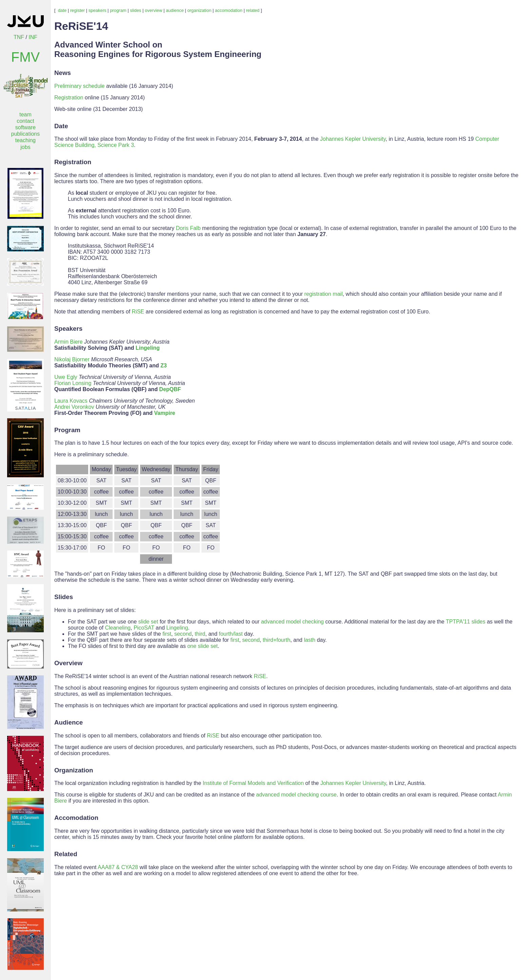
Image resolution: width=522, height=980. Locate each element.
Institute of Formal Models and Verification (253, 783)
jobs (25, 147)
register (78, 10)
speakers (98, 10)
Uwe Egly (66, 377)
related (253, 10)
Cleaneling (118, 628)
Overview (68, 663)
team (25, 114)
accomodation (229, 10)
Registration (69, 98)
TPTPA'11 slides (466, 622)
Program (67, 430)
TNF (19, 37)
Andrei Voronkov (74, 407)
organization (199, 10)
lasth (310, 640)
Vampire (165, 413)
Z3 (164, 366)
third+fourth (277, 640)
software (25, 127)
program (118, 10)
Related (66, 854)
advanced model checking (292, 622)
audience (175, 10)
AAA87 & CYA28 (118, 867)
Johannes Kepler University (353, 139)
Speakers (68, 329)
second (183, 634)
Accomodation (76, 818)
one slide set (202, 646)
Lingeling (148, 348)
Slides (64, 597)
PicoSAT (144, 628)
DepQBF (170, 389)
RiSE (138, 312)
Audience (69, 722)
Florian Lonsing (73, 383)
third (200, 634)
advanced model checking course (296, 795)
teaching (26, 140)
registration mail (323, 294)
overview (153, 10)
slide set (148, 622)
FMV (25, 57)
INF (33, 37)
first (167, 634)
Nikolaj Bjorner (72, 359)
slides (136, 10)
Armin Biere (69, 342)
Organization (74, 770)
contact (25, 121)
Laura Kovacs (71, 401)
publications (26, 134)
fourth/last (231, 634)
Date (61, 126)
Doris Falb (188, 228)
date (62, 10)
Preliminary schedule (80, 86)
